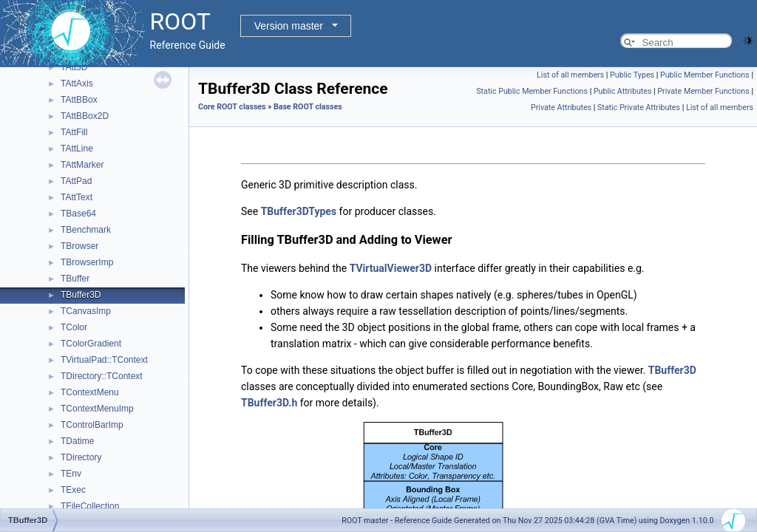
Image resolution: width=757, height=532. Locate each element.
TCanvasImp (86, 311)
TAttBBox (79, 100)
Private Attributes (561, 108)
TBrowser (79, 246)
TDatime (77, 441)
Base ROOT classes (308, 107)
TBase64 (78, 214)
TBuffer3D (81, 295)
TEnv (71, 474)
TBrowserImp (87, 262)
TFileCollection (90, 506)
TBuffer (75, 279)
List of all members (570, 75)
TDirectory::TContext (102, 376)
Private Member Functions (703, 91)
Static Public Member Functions (532, 91)
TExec (73, 490)
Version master (289, 26)
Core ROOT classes (232, 107)
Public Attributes (623, 91)
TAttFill (74, 132)
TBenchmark (86, 230)
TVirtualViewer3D (391, 268)
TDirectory (81, 457)
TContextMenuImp (97, 409)
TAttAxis (77, 83)
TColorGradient (91, 344)
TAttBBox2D (85, 116)
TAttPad (76, 181)
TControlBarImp (92, 425)
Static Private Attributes (639, 108)
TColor (74, 327)
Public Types (632, 75)
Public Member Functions (705, 75)
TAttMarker (82, 165)
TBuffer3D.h (269, 403)
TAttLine (77, 149)
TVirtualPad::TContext (104, 360)
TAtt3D (74, 67)
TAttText (77, 197)
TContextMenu (90, 392)
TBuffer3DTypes (299, 211)
